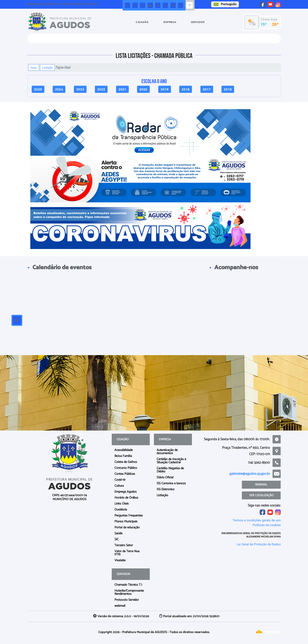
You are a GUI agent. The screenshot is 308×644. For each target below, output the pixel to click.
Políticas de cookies (267, 525)
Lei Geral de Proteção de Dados (259, 544)
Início (34, 67)
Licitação (47, 67)
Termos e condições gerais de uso (257, 520)
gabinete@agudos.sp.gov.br (250, 474)
